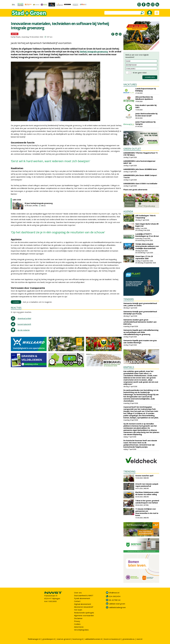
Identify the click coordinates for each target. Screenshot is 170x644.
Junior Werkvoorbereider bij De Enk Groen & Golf (146, 115)
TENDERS (129, 299)
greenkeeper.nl (49, 639)
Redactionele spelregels (84, 613)
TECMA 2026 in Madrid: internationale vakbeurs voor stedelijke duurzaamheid (147, 246)
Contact (77, 601)
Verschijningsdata (81, 630)
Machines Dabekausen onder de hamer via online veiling (147, 493)
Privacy (77, 621)
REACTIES (16, 308)
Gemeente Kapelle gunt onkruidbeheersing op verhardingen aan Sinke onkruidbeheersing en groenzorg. (141, 332)
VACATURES (130, 84)
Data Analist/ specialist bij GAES (146, 106)
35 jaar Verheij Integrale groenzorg (39, 203)
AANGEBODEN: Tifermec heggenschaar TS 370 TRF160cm (140, 154)
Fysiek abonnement (82, 598)
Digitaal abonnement (83, 604)
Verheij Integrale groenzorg (94, 52)
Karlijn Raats (16, 37)
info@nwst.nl (114, 593)
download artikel (24, 318)
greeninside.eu (128, 639)
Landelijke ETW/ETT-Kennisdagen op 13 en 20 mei (147, 235)
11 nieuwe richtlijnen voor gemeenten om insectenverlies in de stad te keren (147, 512)
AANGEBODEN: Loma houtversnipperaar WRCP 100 (139, 162)
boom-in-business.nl (112, 639)
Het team (78, 610)
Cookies (77, 624)
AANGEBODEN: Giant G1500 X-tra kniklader (140, 184)
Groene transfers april (144, 476)
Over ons (78, 593)
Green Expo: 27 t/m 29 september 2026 (144, 257)
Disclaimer (78, 618)
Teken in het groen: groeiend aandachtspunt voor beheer (147, 502)
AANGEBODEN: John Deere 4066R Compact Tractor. (140, 176)
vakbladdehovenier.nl (93, 639)
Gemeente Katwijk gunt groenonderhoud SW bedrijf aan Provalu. (140, 313)
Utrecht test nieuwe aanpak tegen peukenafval (147, 485)
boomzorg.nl (78, 639)
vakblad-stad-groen (117, 604)
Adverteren (79, 627)
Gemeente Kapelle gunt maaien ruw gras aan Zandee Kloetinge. (140, 342)
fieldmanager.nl (34, 639)
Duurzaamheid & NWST (84, 595)
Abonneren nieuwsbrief (84, 607)
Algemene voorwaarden (84, 615)
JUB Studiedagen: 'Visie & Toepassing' (145, 217)
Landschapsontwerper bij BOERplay (146, 90)
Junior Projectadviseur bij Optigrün (145, 123)
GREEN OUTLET (132, 149)
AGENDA (128, 211)
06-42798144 (115, 600)
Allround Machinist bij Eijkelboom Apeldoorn (144, 98)
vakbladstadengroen (117, 607)
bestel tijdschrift (24, 324)
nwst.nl (139, 639)
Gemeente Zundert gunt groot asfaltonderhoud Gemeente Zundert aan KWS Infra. (140, 322)
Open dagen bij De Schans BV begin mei (147, 225)
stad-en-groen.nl (64, 639)
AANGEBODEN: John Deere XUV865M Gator (140, 169)
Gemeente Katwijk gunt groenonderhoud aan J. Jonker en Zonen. (140, 304)
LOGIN (16, 302)
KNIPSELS (129, 367)
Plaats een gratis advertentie (135, 190)
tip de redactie (24, 330)
